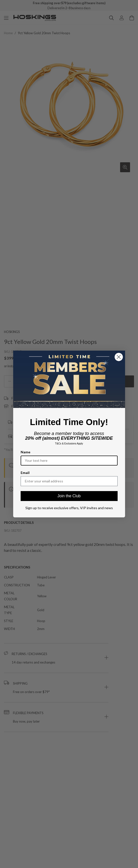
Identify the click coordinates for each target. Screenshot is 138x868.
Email (25, 473)
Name (25, 452)
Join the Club (69, 496)
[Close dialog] (119, 357)
